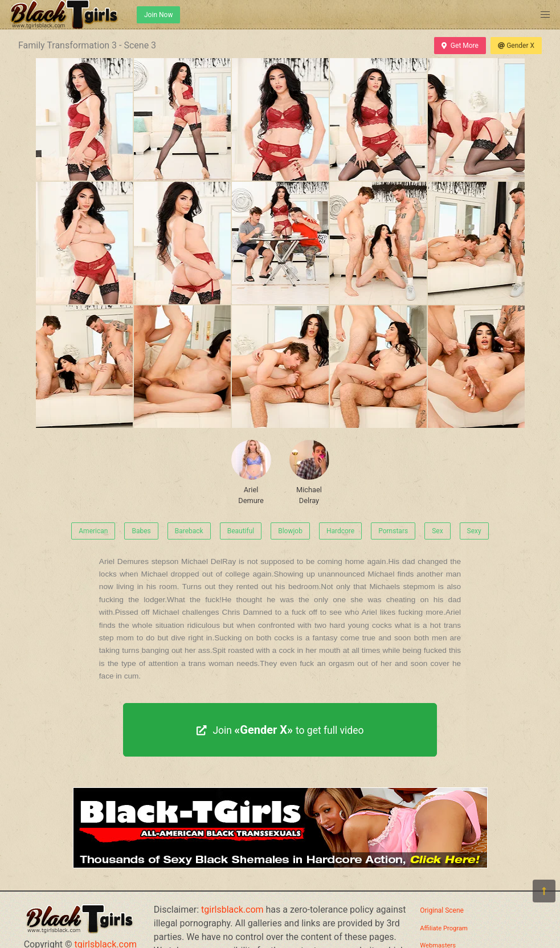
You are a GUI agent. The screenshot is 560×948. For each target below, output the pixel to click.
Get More (460, 46)
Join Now (158, 15)
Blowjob (290, 531)
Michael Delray (309, 472)
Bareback (189, 531)
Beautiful (241, 531)
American (93, 531)
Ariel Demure (251, 472)
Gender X (516, 46)
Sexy (474, 531)
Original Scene (442, 910)
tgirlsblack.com (232, 910)
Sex (437, 531)
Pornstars (393, 531)
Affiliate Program (444, 928)
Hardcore (340, 531)
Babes (141, 531)
